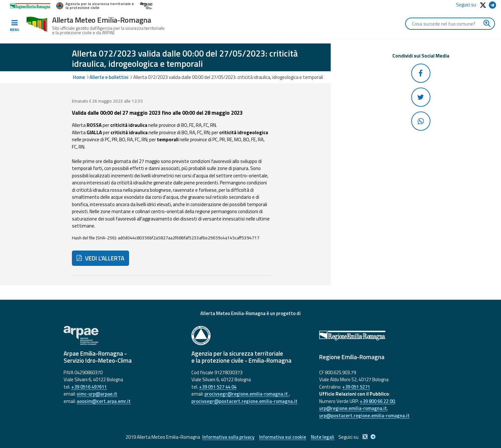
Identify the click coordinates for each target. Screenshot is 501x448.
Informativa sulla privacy (228, 437)
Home (79, 77)
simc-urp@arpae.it (97, 394)
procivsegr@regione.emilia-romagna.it (247, 394)
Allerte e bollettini (109, 77)
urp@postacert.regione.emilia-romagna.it (364, 416)
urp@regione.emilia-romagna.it (353, 408)
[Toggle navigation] (14, 26)
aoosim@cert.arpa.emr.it (104, 401)
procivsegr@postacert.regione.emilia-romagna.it (244, 401)
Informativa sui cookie (283, 437)
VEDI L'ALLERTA (100, 258)
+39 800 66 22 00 (377, 401)
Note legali (323, 437)
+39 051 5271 (356, 387)
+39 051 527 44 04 (218, 387)
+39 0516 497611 (89, 387)
